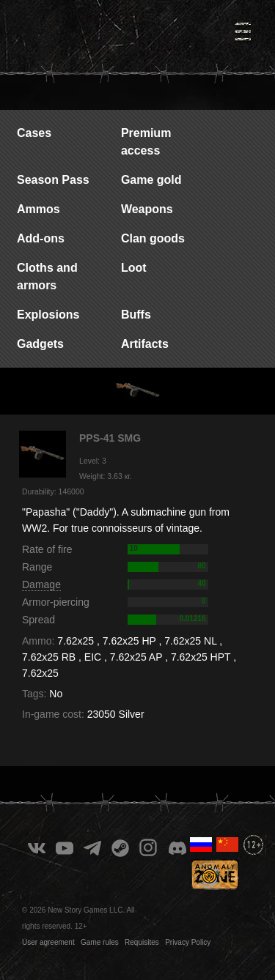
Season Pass (53, 180)
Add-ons (41, 238)
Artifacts (145, 344)
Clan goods (153, 238)
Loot (134, 268)
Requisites (142, 942)
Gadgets (40, 344)
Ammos (38, 209)
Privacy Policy (188, 942)
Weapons (147, 209)
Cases (34, 133)
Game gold (151, 180)
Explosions (48, 315)
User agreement (48, 942)
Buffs (136, 315)
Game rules (100, 942)
